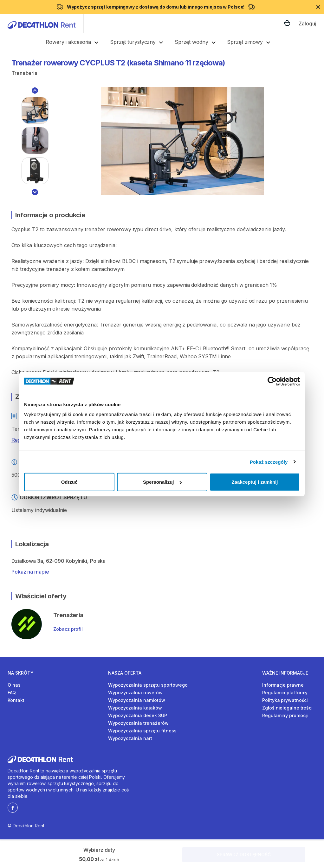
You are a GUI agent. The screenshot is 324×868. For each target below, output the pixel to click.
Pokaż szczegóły (269, 462)
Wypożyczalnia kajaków (135, 708)
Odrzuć (69, 482)
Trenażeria (24, 73)
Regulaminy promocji (285, 715)
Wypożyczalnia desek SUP (138, 715)
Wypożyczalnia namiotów (137, 700)
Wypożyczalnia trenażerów (138, 723)
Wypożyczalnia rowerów (135, 693)
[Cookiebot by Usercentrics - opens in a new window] (272, 381)
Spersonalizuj (162, 482)
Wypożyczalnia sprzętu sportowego (148, 685)
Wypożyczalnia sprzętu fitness (142, 731)
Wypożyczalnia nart (130, 738)
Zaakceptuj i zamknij (255, 482)
